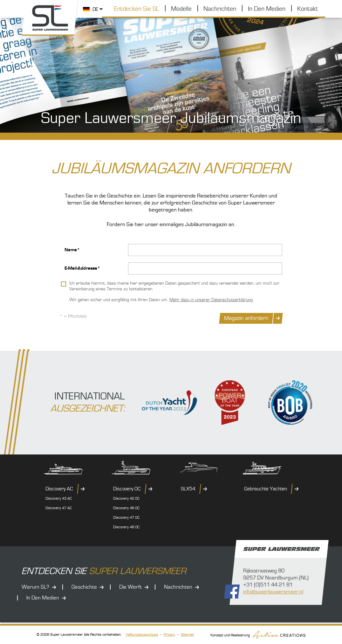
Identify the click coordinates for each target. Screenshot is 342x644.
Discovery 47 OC (126, 518)
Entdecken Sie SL (137, 9)
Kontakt (308, 9)
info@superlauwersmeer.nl (273, 592)
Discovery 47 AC (59, 508)
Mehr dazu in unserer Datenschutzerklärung (211, 300)
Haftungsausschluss (142, 635)
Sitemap (187, 635)
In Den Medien (267, 9)
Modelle (181, 9)
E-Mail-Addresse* (82, 268)
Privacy (169, 635)
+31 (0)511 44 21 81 (268, 585)
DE (95, 9)
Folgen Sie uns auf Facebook (232, 592)
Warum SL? (35, 587)
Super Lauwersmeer (50, 18)
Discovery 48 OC (126, 527)
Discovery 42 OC (126, 499)
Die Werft (130, 587)
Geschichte (84, 587)
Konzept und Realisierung (258, 635)
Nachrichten (220, 9)
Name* (72, 250)
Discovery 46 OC (126, 508)
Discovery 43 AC (59, 499)
